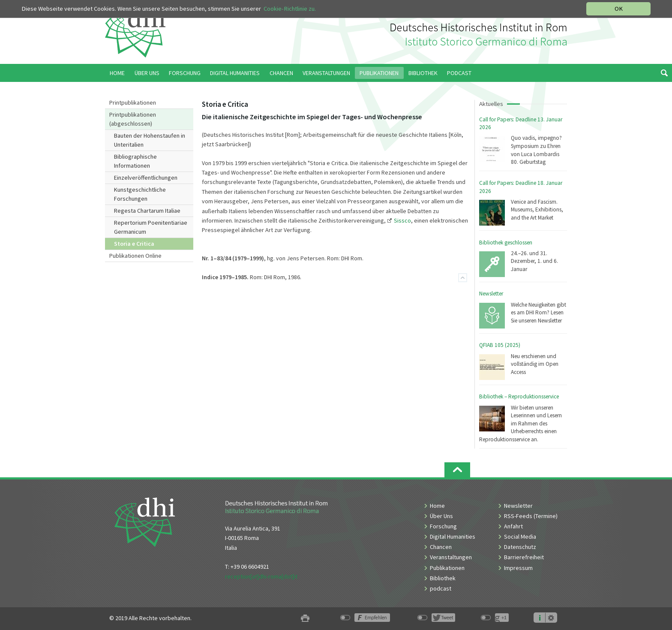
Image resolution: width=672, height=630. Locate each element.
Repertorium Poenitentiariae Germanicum (151, 227)
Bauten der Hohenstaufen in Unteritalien (150, 140)
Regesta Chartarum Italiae (147, 211)
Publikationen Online (135, 256)
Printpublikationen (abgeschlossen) (133, 119)
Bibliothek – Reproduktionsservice (519, 396)
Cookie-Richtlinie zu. (290, 9)
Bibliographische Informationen (135, 161)
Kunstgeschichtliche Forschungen (140, 194)
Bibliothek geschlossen (506, 243)
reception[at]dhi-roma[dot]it (261, 576)
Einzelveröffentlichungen (146, 178)
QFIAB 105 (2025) (500, 345)
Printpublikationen (133, 102)
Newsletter (491, 294)
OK (619, 9)
